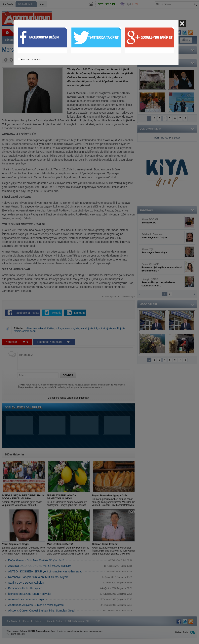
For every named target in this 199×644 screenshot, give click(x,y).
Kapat (182, 24)
